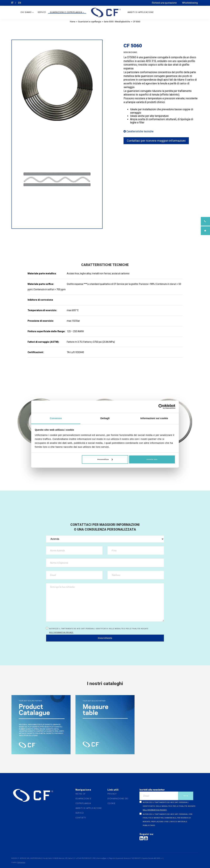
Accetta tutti (152, 460)
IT (12, 3)
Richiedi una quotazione (164, 3)
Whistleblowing (190, 3)
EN (20, 3)
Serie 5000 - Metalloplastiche (117, 22)
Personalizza (105, 459)
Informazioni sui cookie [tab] (154, 418)
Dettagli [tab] (105, 418)
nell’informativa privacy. (61, 632)
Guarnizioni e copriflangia (67, 12)
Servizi (42, 12)
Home (73, 22)
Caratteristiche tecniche (139, 131)
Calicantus (21, 862)
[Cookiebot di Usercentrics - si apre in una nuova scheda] (161, 406)
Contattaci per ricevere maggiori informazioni (156, 141)
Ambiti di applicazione (141, 12)
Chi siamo (27, 12)
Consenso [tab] (56, 418)
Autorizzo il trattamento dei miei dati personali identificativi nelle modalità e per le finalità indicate (99, 631)
